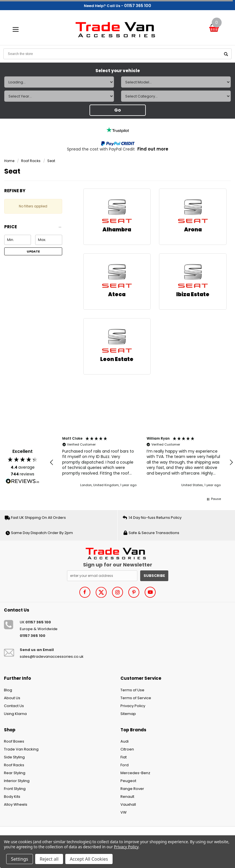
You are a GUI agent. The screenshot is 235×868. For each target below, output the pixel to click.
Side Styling (14, 757)
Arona (193, 230)
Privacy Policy (133, 706)
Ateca (117, 294)
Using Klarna (15, 714)
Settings (20, 859)
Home (9, 161)
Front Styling (15, 789)
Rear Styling (15, 773)
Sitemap (128, 714)
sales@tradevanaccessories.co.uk (52, 656)
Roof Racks (31, 161)
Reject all (49, 859)
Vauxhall (128, 804)
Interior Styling (17, 781)
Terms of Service (136, 698)
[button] (33, 228)
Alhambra (117, 230)
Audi (125, 741)
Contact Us (14, 706)
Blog (8, 690)
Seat (51, 161)
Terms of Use (132, 690)
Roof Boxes (14, 741)
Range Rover (132, 789)
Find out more (153, 149)
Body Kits (12, 797)
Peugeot (128, 781)
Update (33, 251)
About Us (12, 698)
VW (124, 812)
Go (118, 110)
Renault (127, 797)
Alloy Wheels (16, 804)
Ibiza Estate (193, 294)
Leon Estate (117, 359)
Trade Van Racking (21, 749)
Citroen (127, 749)
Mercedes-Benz (135, 773)
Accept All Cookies (89, 859)
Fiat (124, 757)
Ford (125, 765)
